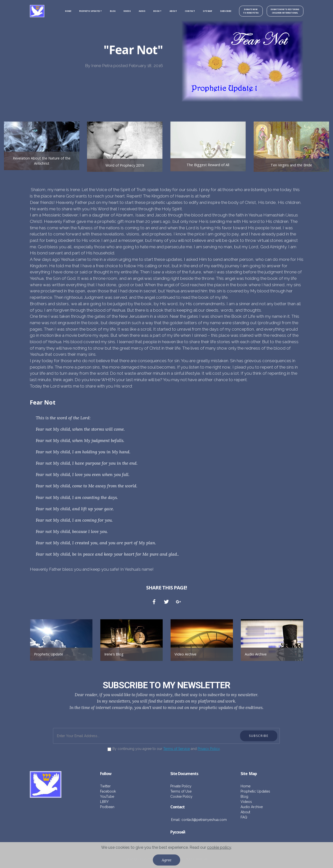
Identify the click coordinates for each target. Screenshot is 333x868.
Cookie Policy (181, 797)
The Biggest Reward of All (208, 165)
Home (245, 786)
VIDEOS (123, 11)
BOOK (152, 11)
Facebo (106, 791)
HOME (63, 11)
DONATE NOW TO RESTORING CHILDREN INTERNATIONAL (284, 11)
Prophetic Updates (255, 791)
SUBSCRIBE (221, 11)
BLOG (108, 11)
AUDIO (138, 11)
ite (245, 774)
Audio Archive (256, 654)
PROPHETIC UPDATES (85, 11)
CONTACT (185, 11)
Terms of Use (181, 791)
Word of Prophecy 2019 (125, 165)
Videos (246, 802)
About (245, 812)
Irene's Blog (114, 654)
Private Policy (181, 786)
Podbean (107, 807)
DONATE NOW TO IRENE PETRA (248, 11)
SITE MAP (203, 11)
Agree (166, 860)
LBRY (104, 802)
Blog (244, 797)
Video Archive (185, 654)
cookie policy (219, 847)
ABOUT (169, 11)
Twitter (105, 786)
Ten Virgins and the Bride (291, 165)
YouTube (107, 797)
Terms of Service (176, 749)
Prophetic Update (49, 654)
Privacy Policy (209, 749)
